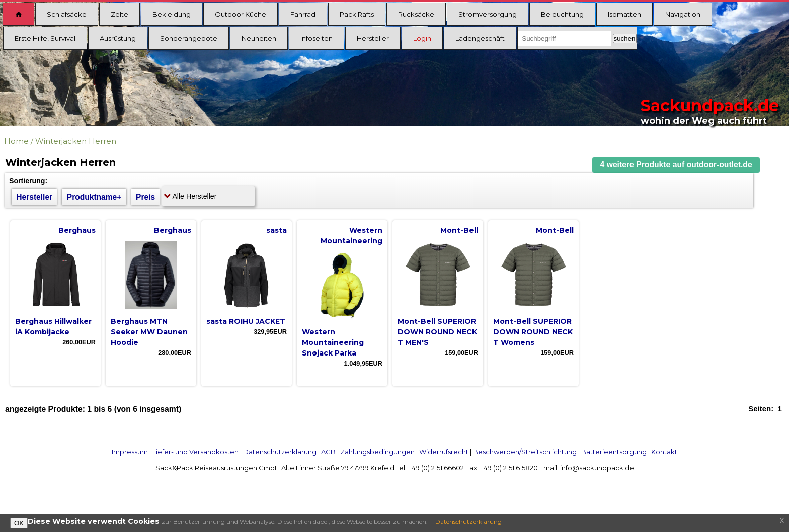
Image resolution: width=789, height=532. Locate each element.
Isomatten (624, 14)
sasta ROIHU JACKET (246, 321)
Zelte (120, 14)
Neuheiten (259, 38)
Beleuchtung (562, 14)
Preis (145, 197)
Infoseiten (317, 38)
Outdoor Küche (241, 14)
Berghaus (77, 230)
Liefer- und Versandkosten (195, 452)
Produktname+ (94, 197)
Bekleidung (172, 14)
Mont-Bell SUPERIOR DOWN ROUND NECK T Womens (533, 332)
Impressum (130, 452)
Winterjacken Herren (76, 141)
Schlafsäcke (67, 14)
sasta (277, 230)
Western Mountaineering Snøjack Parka (333, 342)
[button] (676, 165)
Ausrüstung (118, 38)
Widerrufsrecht (444, 452)
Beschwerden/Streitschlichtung (525, 452)
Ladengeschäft (480, 38)
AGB (328, 452)
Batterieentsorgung (614, 452)
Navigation (683, 14)
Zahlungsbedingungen (377, 452)
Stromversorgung (488, 14)
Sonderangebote (189, 38)
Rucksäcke (416, 14)
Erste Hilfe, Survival (45, 38)
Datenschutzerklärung (280, 452)
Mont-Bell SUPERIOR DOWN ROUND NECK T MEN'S (437, 332)
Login (422, 38)
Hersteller (373, 38)
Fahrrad (303, 14)
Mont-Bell (459, 230)
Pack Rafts (357, 14)
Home (16, 141)
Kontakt (664, 452)
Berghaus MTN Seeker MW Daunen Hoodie (149, 332)
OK (19, 523)
